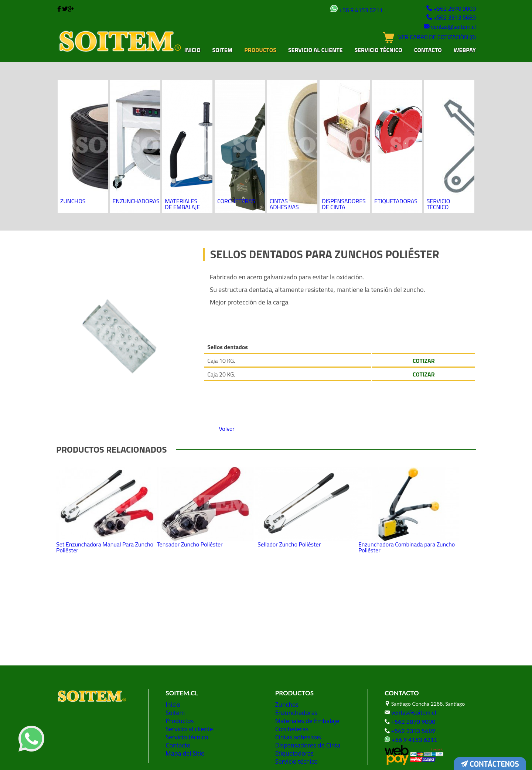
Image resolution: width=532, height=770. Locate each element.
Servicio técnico (378, 51)
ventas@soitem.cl (446, 27)
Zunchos (74, 117)
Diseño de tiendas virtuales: (249, 755)
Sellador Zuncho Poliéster (308, 482)
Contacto (428, 51)
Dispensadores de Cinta (344, 119)
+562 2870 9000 (448, 9)
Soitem (223, 51)
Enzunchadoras (136, 117)
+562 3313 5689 (448, 18)
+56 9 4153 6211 (340, 10)
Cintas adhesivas (285, 119)
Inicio (192, 51)
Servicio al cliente (316, 51)
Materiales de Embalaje (186, 119)
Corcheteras (236, 117)
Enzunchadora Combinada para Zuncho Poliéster (416, 487)
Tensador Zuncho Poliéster (204, 482)
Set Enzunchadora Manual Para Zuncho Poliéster (104, 487)
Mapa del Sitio (183, 714)
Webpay (465, 51)
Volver (230, 352)
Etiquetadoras (396, 117)
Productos (260, 51)
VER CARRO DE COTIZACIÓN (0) (422, 42)
